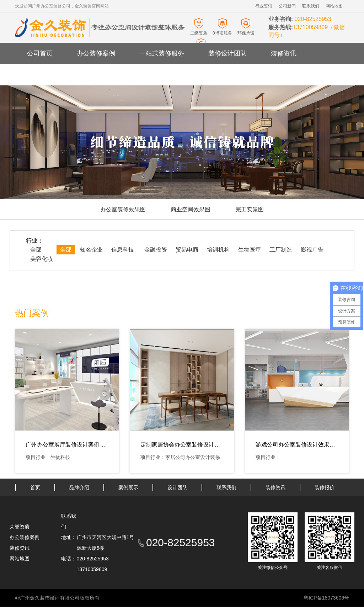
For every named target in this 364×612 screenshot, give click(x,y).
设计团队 (177, 487)
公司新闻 (287, 6)
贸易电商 (187, 250)
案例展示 (128, 487)
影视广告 (312, 250)
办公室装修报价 (99, 75)
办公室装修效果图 (123, 209)
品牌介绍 (79, 487)
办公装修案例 (96, 53)
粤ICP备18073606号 (326, 598)
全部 (36, 250)
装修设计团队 (227, 53)
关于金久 (40, 75)
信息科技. (123, 250)
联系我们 (311, 6)
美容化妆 (42, 259)
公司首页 (40, 53)
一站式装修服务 (162, 53)
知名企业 (91, 250)
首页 (35, 487)
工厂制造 (281, 250)
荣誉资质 (20, 527)
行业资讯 (264, 6)
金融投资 (156, 250)
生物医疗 (250, 250)
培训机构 (218, 250)
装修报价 (325, 487)
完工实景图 (250, 209)
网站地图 (334, 6)
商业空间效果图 (191, 209)
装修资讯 (284, 53)
